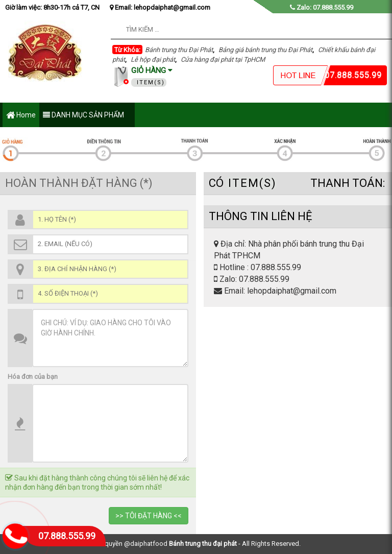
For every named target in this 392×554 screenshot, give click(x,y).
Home (21, 116)
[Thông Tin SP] (110, 423)
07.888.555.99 (67, 536)
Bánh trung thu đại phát (203, 544)
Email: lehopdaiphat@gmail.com (160, 7)
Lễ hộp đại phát (153, 59)
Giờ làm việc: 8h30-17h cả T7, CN (52, 7)
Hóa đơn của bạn (33, 377)
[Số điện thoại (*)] (110, 294)
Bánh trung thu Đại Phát (179, 50)
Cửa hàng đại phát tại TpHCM (223, 59)
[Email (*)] (110, 244)
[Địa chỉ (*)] (110, 269)
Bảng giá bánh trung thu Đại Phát (265, 50)
